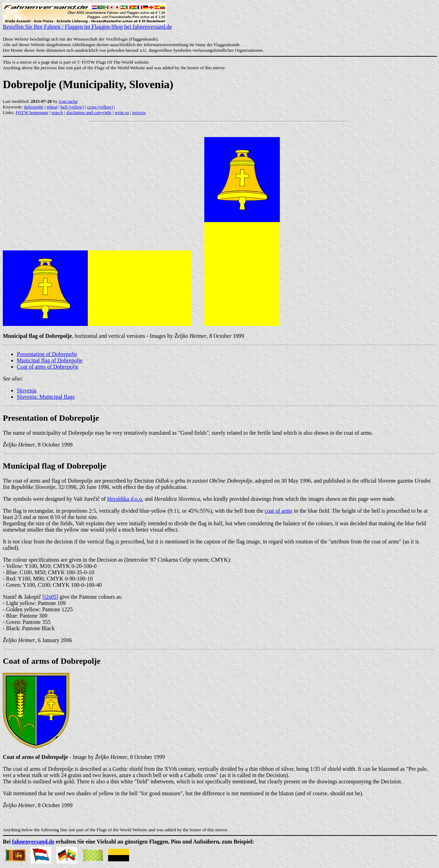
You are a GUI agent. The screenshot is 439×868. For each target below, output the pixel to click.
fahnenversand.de (33, 842)
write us (122, 112)
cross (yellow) (100, 107)
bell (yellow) (72, 107)
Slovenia (27, 390)
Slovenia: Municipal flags (46, 397)
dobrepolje (34, 107)
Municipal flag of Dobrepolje (50, 360)
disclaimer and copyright (89, 112)
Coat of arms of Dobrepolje (48, 367)
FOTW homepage (32, 112)
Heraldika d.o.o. (125, 499)
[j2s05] (50, 597)
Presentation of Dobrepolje (47, 354)
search (57, 112)
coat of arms (279, 511)
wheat (52, 107)
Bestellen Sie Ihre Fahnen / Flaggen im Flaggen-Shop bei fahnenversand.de (87, 24)
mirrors (139, 112)
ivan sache (68, 101)
